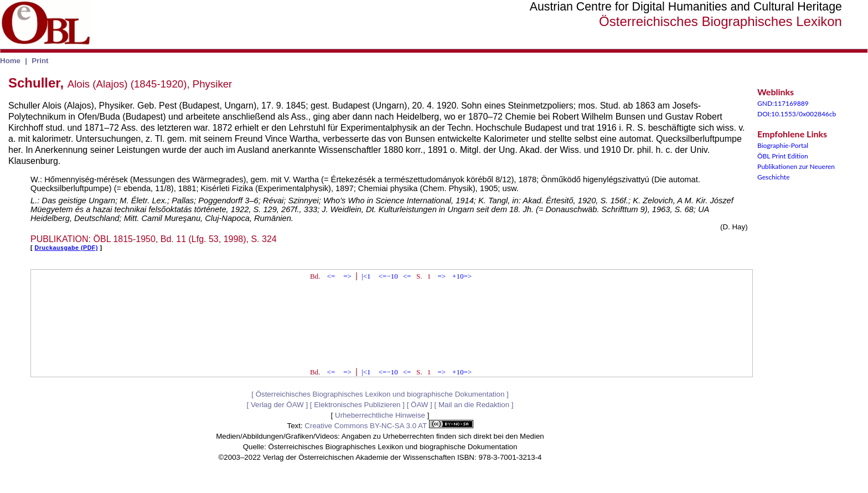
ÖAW (419, 405)
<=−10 (388, 276)
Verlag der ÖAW (277, 405)
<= (331, 276)
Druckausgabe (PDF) (66, 248)
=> (347, 276)
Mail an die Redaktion (474, 405)
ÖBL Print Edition (783, 156)
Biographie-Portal (783, 145)
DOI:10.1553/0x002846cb (797, 114)
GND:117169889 (783, 103)
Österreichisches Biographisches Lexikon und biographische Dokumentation (380, 394)
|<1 (366, 276)
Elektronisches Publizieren (357, 405)
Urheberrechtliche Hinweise (380, 415)
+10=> (462, 276)
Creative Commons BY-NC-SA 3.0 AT (389, 426)
